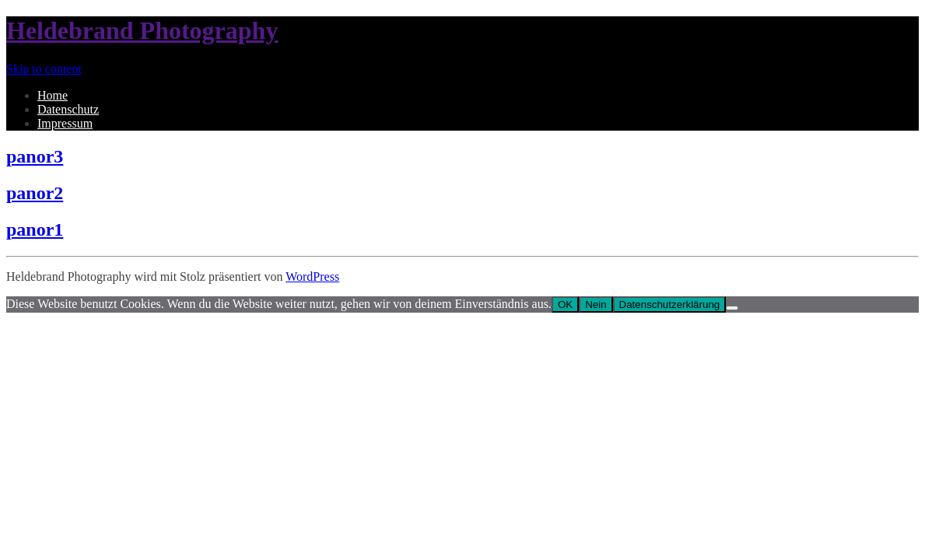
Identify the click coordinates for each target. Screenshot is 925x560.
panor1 (35, 229)
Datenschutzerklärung (670, 304)
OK (565, 304)
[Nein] (732, 308)
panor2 (35, 193)
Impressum (65, 123)
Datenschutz (68, 109)
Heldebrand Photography (142, 30)
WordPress (312, 276)
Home (53, 95)
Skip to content (44, 69)
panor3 (35, 156)
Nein (596, 304)
